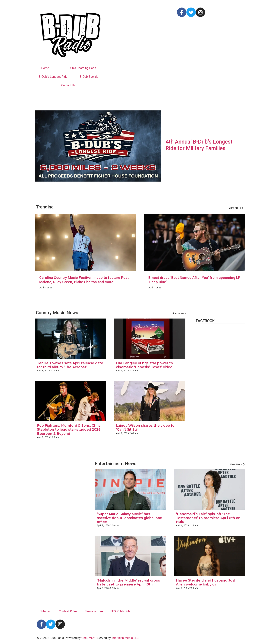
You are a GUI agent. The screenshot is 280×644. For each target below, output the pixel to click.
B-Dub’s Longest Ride (53, 77)
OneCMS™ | (89, 638)
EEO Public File (120, 611)
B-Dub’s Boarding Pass (81, 68)
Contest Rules (68, 611)
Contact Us (68, 85)
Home (45, 68)
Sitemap (46, 611)
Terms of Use (94, 611)
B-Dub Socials (89, 77)
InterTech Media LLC (125, 638)
